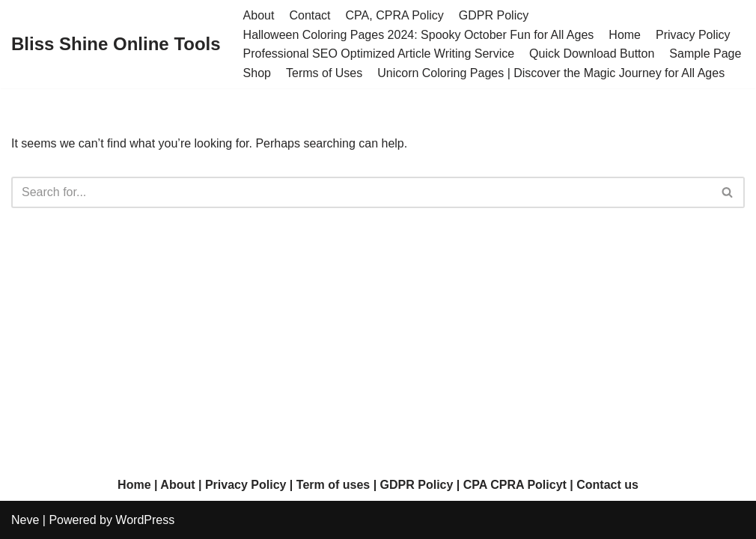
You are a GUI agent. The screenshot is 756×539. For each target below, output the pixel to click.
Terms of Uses (324, 73)
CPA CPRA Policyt (515, 485)
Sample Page (705, 54)
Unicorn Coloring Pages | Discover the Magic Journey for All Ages (551, 73)
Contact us (607, 485)
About (259, 15)
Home (625, 35)
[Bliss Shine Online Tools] (116, 45)
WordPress (145, 520)
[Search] (361, 192)
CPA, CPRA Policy (395, 15)
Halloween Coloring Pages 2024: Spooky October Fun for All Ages (419, 35)
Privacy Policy (693, 35)
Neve (25, 520)
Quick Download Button (592, 54)
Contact (310, 15)
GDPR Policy (494, 15)
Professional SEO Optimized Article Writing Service (379, 54)
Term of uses (333, 485)
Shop (257, 73)
